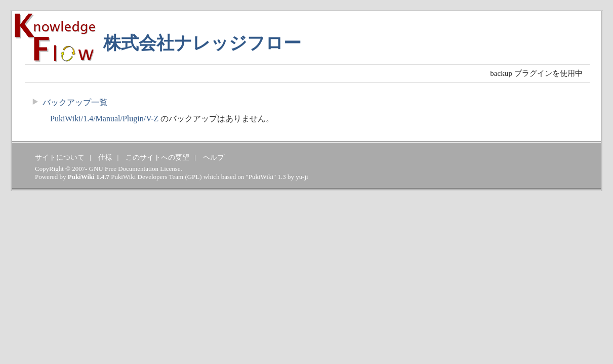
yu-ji (302, 177)
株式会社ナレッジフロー (202, 43)
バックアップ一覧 (75, 102)
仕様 (105, 157)
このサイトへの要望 (157, 157)
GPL (193, 177)
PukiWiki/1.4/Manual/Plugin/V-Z (104, 119)
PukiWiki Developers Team (147, 177)
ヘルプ (214, 157)
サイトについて (60, 157)
